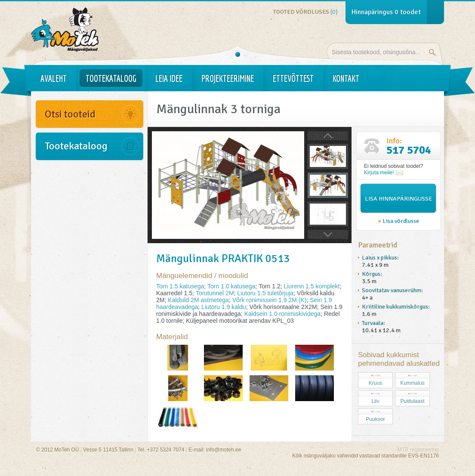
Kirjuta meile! (379, 173)
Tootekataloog (111, 78)
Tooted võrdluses (305, 12)
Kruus (375, 383)
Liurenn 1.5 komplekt (312, 286)
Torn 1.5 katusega (180, 286)
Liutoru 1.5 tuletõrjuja (265, 293)
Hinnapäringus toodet (386, 12)
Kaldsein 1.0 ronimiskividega (282, 314)
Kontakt (346, 78)
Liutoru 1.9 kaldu (224, 307)
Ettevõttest (293, 78)
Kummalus (412, 383)
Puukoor (375, 419)
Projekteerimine (228, 78)
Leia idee (169, 78)
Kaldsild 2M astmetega (198, 300)
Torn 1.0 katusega (231, 286)
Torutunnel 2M (215, 293)
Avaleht (54, 78)
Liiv (375, 401)
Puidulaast (412, 401)
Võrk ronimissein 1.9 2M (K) (270, 300)
